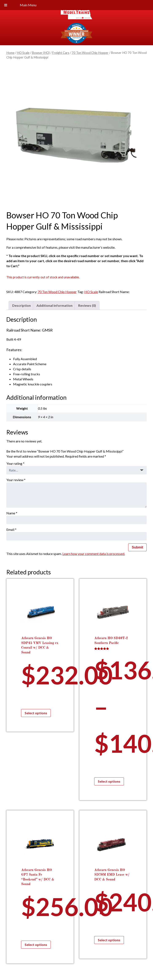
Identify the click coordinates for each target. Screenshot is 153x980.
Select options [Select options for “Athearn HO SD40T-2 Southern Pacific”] (109, 781)
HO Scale (23, 53)
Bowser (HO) (41, 53)
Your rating (15, 463)
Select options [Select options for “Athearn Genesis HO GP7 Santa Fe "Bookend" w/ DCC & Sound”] (36, 945)
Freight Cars (61, 53)
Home (10, 53)
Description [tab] (21, 305)
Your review (16, 480)
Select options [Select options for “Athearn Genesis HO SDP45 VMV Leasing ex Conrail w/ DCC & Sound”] (36, 713)
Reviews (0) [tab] (87, 305)
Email (11, 529)
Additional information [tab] (54, 305)
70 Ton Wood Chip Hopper (90, 53)
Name (12, 513)
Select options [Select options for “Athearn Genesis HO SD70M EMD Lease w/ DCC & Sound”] (109, 940)
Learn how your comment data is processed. (94, 554)
